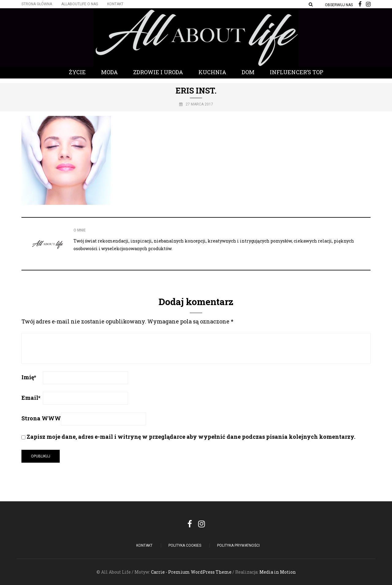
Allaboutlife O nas (80, 4)
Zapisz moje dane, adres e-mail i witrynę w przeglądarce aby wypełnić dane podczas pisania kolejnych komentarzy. (191, 437)
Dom (248, 72)
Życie (77, 72)
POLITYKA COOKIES (185, 545)
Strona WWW (41, 418)
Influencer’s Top (297, 72)
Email (31, 398)
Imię (29, 377)
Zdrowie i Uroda (158, 72)
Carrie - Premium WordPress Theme (191, 572)
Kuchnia (212, 72)
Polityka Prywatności (238, 545)
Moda (109, 72)
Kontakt (115, 4)
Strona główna (37, 4)
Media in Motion (278, 572)
